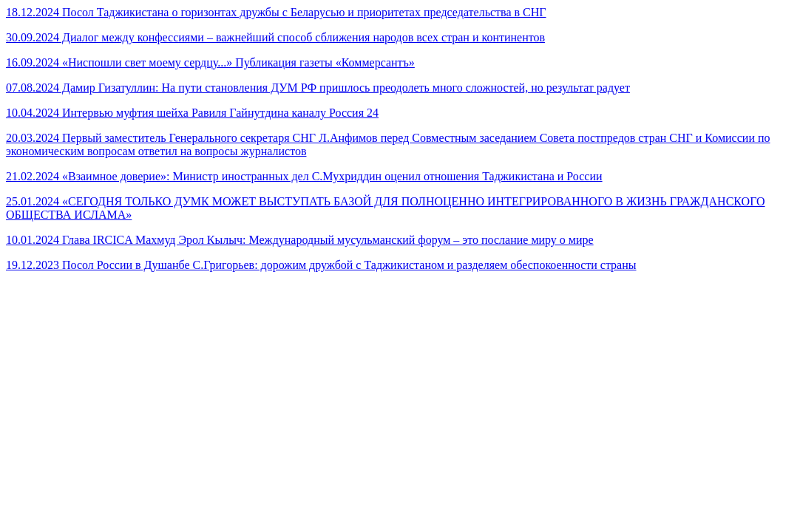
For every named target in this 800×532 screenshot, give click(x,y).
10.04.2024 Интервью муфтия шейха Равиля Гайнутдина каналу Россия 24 (192, 113)
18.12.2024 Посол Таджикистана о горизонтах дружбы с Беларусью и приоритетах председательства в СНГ (276, 12)
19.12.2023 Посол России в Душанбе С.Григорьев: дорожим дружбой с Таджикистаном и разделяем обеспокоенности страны (321, 265)
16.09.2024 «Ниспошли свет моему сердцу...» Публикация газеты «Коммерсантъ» (210, 62)
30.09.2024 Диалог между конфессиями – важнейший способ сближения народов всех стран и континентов (275, 37)
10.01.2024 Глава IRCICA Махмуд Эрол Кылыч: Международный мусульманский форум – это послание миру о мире (300, 240)
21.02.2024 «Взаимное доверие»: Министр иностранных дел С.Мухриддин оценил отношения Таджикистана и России (304, 176)
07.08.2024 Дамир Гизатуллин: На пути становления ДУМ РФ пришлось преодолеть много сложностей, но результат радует (318, 88)
